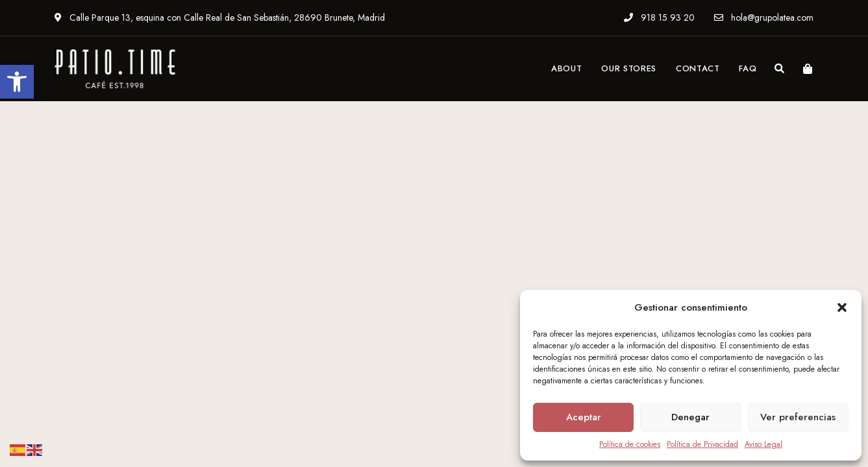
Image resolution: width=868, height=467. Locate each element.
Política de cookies (630, 444)
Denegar (690, 417)
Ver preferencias (798, 417)
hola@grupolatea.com (764, 18)
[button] (17, 82)
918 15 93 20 (659, 18)
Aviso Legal (763, 444)
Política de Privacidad (702, 444)
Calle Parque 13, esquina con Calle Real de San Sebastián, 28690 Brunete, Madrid (220, 18)
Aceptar (584, 417)
